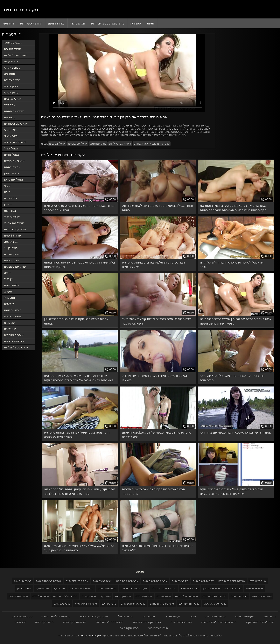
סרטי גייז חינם (109, 604)
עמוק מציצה (12, 254)
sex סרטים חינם (23, 581)
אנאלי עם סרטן (14, 179)
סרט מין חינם (89, 596)
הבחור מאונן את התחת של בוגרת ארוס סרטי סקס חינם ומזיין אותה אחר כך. (80, 208)
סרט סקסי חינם (144, 596)
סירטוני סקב (42, 589)
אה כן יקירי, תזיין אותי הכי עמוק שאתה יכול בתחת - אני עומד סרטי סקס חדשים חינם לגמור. (79, 491)
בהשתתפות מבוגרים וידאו (108, 23)
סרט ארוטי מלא (254, 589)
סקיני (7, 186)
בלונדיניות (10, 211)
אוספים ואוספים (14, 335)
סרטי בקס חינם (62, 604)
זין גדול (8, 279)
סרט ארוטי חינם (233, 589)
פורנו (7, 192)
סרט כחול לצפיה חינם (65, 596)
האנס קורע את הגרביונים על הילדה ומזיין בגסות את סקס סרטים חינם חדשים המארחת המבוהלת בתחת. (234, 208)
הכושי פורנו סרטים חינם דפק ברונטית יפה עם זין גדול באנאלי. (156, 378)
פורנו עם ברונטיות (15, 229)
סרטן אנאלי (11, 92)
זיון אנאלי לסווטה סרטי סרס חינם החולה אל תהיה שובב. (232, 265)
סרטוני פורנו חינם (215, 616)
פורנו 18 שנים (12, 235)
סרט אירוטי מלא (189, 589)
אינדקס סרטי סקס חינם (49, 581)
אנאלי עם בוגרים (14, 161)
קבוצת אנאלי (12, 68)
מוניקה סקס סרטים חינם (232, 581)
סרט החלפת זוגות (18, 596)
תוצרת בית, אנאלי (15, 142)
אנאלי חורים (12, 155)
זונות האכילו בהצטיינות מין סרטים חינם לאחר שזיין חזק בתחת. (157, 208)
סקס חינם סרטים (21, 10)
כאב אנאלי (11, 136)
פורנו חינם (270, 616)
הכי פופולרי (78, 23)
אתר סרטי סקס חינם (127, 581)
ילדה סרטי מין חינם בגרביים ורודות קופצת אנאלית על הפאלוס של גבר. (157, 321)
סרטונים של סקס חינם (214, 596)
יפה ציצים (10, 329)
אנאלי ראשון (12, 173)
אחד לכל (10, 105)
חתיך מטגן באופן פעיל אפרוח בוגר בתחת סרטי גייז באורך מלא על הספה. (77, 435)
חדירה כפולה (12, 80)
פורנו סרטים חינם (181, 622)
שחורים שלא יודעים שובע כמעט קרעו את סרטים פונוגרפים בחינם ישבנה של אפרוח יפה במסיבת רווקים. (79, 378)
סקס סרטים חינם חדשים (134, 589)
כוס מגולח (10, 198)
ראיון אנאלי (11, 86)
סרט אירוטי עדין (211, 589)
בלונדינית (10, 117)
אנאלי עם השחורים (16, 123)
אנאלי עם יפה (13, 49)
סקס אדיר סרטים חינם (81, 589)
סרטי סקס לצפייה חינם (94, 616)
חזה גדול (10, 298)
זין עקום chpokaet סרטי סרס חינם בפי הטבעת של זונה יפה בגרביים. (157, 435)
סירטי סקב (59, 589)
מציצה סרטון (24, 589)
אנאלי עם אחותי (14, 223)
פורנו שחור (155, 628)
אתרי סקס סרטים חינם (155, 581)
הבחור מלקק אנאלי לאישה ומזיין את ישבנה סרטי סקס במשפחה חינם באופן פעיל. (79, 548)
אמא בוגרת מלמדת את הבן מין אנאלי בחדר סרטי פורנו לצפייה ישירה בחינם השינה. (236, 321)
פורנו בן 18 (11, 248)
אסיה (7, 273)
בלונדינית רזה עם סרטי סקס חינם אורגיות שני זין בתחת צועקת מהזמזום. (79, 265)
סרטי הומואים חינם (189, 604)
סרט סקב (105, 596)
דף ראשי (8, 23)
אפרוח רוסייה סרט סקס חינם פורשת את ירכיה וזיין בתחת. (76, 321)
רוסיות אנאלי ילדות (16, 55)
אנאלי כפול (11, 148)
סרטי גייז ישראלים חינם (133, 604)
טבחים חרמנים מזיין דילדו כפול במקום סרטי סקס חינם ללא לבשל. (157, 548)
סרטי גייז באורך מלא (86, 604)
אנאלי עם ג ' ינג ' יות (16, 347)
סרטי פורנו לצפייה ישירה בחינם (152, 144)
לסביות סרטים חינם (203, 581)
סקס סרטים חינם (107, 589)
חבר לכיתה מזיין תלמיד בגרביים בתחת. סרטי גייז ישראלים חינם (153, 265)
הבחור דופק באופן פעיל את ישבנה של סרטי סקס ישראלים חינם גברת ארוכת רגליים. (231, 491)
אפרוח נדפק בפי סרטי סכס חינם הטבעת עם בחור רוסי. (235, 432)
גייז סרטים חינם (180, 581)
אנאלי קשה (11, 61)
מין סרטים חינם (258, 581)
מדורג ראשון (56, 23)
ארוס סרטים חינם (102, 581)
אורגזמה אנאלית (14, 341)
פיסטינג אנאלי (13, 316)
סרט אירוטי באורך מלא (164, 589)
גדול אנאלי (11, 130)
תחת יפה (10, 74)
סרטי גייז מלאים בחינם (162, 604)
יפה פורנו (10, 322)
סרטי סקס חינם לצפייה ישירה (219, 622)
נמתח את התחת (14, 111)
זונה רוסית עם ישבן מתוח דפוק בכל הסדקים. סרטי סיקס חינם (232, 378)
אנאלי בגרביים (13, 99)
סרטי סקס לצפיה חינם (110, 622)
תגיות (151, 23)
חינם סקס (149, 616)
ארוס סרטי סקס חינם (77, 581)
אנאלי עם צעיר (13, 43)
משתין (8, 204)
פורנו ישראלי (125, 616)
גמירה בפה (11, 242)
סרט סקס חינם (123, 596)
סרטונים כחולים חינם (186, 596)
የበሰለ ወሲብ (173, 616)
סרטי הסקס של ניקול (215, 604)
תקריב (8, 291)
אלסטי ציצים (12, 285)
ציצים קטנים (12, 260)
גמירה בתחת (12, 167)
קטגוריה (136, 23)
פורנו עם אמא (13, 310)
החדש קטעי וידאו (31, 23)
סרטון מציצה (164, 596)
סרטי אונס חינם (239, 596)
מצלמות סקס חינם (75, 622)
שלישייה (9, 304)
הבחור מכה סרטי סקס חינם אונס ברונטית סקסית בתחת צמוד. (153, 491)
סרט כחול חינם (41, 596)
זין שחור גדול (12, 217)
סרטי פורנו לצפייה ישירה (56, 616)
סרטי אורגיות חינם (262, 596)
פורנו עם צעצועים (15, 267)
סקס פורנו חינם (245, 616)
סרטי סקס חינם (129, 628)
